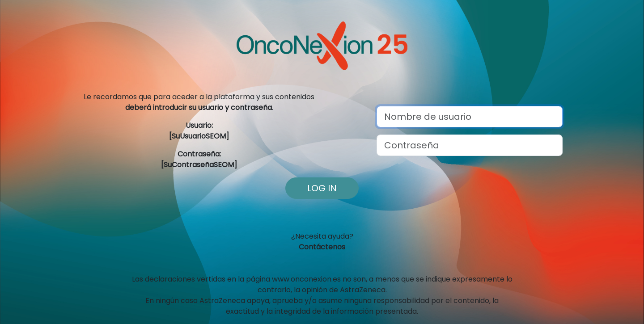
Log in (322, 188)
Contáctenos (322, 247)
